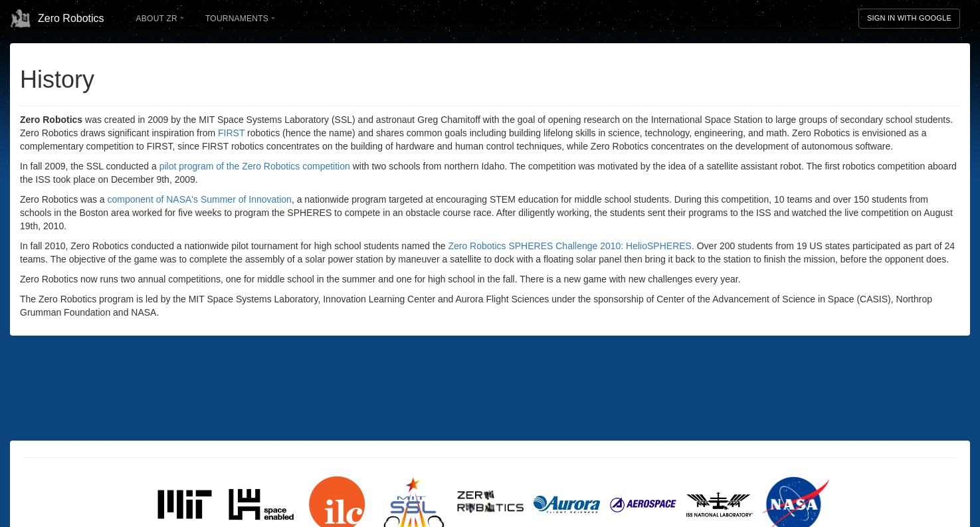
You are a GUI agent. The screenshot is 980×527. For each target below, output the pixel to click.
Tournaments (240, 19)
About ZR (160, 19)
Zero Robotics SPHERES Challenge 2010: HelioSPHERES (570, 246)
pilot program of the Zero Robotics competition (255, 166)
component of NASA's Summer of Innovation (200, 199)
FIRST (231, 133)
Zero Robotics (57, 19)
